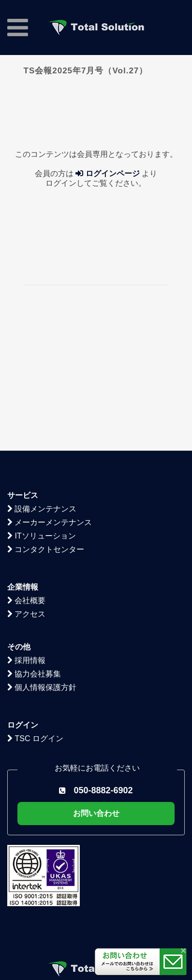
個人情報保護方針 (42, 596)
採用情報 (26, 569)
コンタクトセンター (46, 458)
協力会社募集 (34, 583)
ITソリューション (42, 445)
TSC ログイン (35, 647)
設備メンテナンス (42, 418)
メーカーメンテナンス (50, 431)
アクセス (26, 523)
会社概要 (26, 509)
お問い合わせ (96, 722)
